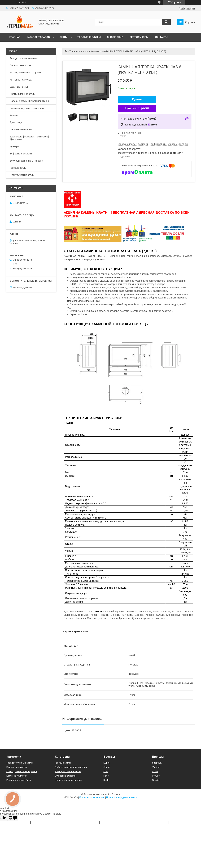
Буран (107, 763)
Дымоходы (16, 122)
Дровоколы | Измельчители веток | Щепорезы (29, 138)
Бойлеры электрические (68, 771)
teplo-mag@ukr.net (22, 287)
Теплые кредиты (89, 37)
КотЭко (156, 776)
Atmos (107, 767)
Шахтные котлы (19, 87)
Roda (106, 780)
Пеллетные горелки (21, 129)
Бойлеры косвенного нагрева (26, 161)
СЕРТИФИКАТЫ (139, 37)
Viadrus (156, 767)
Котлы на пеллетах (21, 80)
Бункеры (15, 146)
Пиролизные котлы (21, 65)
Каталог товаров (38, 37)
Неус (106, 776)
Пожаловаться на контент (92, 797)
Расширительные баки (19, 780)
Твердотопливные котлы (24, 58)
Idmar (155, 771)
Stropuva (157, 763)
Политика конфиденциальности (122, 797)
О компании (115, 37)
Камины (95, 51)
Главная (15, 37)
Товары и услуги (79, 51)
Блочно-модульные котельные (27, 108)
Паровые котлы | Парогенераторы (29, 101)
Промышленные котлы (23, 94)
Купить (137, 99)
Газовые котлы (18, 168)
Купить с (137, 108)
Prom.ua (116, 794)
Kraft (106, 771)
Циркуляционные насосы (68, 780)
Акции (64, 37)
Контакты (161, 37)
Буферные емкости (21, 154)
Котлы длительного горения (26, 73)
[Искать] (166, 22)
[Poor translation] (13, 818)
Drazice (156, 780)
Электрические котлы (22, 175)
